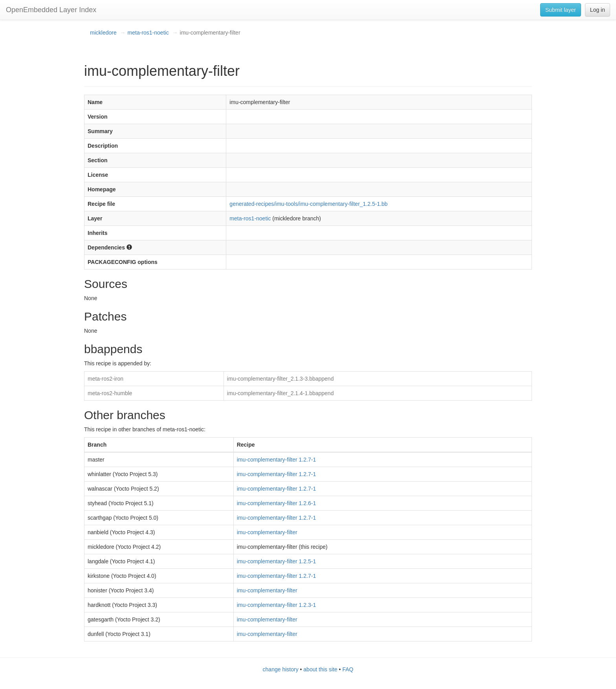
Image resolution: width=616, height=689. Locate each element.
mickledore (103, 33)
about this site (320, 669)
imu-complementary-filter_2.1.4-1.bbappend (280, 393)
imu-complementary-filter (267, 532)
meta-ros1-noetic (148, 33)
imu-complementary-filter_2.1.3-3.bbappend (280, 379)
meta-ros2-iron (105, 379)
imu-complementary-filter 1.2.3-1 (277, 605)
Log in (598, 10)
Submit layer (561, 10)
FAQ (348, 669)
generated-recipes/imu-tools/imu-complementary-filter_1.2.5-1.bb (308, 204)
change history (281, 669)
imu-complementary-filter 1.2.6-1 (277, 503)
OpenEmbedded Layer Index (51, 10)
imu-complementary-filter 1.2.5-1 (277, 561)
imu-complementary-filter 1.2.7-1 (277, 460)
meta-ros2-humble (110, 393)
